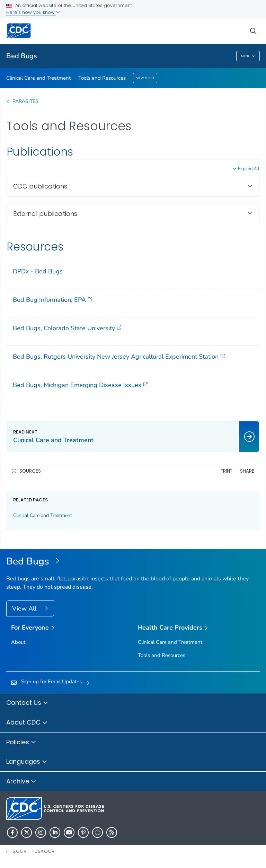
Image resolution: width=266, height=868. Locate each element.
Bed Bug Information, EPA (52, 300)
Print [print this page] (227, 471)
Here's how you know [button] (33, 12)
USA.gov (45, 851)
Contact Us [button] (27, 703)
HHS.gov (16, 851)
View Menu (145, 78)
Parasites (26, 101)
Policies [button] (21, 743)
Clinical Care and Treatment (38, 78)
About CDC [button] (27, 723)
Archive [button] (21, 782)
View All (25, 608)
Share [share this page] (247, 471)
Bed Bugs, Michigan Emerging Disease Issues (80, 385)
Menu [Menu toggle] (248, 56)
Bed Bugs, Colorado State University (67, 328)
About (18, 642)
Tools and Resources (102, 78)
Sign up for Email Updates (51, 682)
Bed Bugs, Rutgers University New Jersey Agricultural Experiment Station (119, 356)
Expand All (249, 169)
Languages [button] (27, 762)
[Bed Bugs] (133, 562)
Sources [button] (30, 471)
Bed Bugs (22, 56)
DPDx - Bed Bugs (38, 271)
